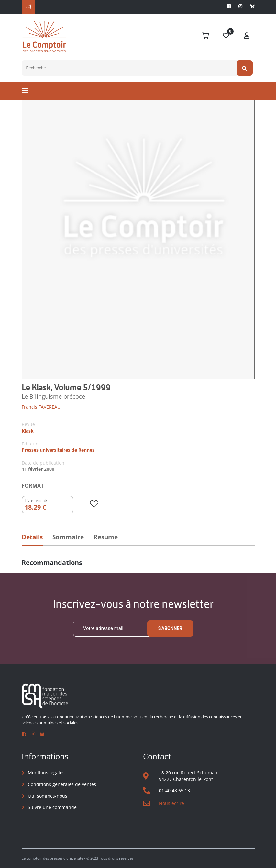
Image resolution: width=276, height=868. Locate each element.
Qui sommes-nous (48, 796)
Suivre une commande (52, 807)
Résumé (106, 537)
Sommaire (68, 537)
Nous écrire (171, 803)
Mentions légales (46, 773)
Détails (32, 537)
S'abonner (170, 628)
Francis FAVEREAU (41, 407)
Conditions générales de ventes (62, 784)
